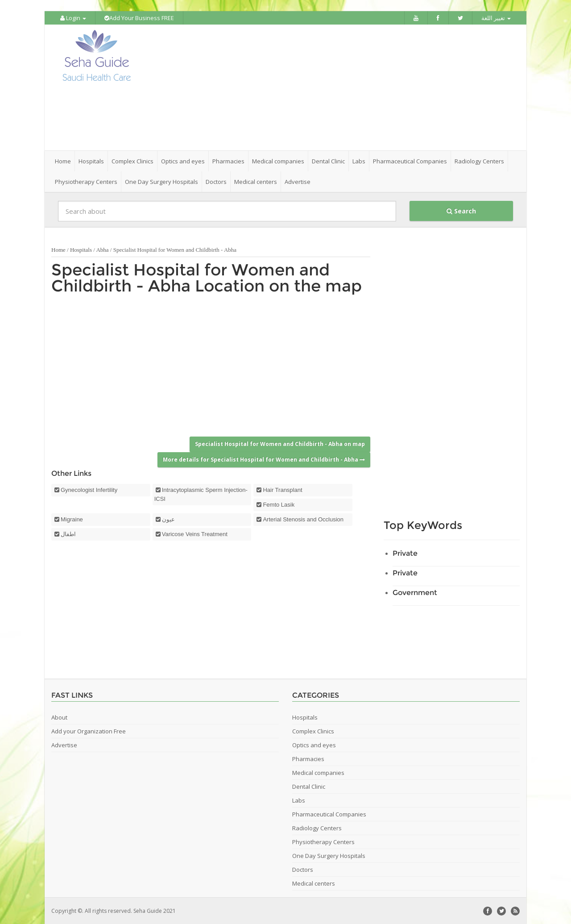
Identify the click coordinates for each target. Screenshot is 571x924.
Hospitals (81, 249)
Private (405, 553)
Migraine (72, 519)
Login (73, 18)
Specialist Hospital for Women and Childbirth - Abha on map (280, 443)
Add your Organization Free (89, 731)
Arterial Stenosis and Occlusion (303, 519)
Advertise (298, 181)
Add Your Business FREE (139, 18)
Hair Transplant (282, 489)
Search (461, 210)
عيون (168, 519)
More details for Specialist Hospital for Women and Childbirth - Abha (264, 459)
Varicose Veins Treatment (195, 534)
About (59, 717)
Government (415, 592)
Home (63, 161)
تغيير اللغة (496, 18)
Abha (102, 249)
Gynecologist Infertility (89, 489)
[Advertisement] (335, 87)
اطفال (68, 534)
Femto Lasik (279, 504)
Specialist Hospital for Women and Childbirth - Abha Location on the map (207, 277)
